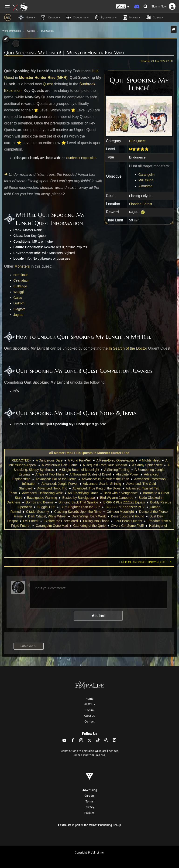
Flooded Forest (141, 204)
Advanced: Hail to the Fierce (56, 479)
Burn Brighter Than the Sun (80, 507)
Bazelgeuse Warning (42, 498)
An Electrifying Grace (83, 493)
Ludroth (19, 303)
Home (90, 699)
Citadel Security (38, 512)
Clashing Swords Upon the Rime (78, 512)
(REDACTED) (21, 460)
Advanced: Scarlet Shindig (102, 484)
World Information (12, 31)
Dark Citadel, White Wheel (47, 516)
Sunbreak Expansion (81, 158)
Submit (98, 616)
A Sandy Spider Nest (147, 465)
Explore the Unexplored (61, 521)
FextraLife (65, 825)
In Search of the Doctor (128, 348)
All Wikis (90, 704)
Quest (48, 84)
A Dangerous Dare (49, 460)
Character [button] (77, 17)
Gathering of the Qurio (89, 526)
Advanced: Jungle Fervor (60, 484)
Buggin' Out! (46, 507)
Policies (89, 813)
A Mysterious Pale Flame (60, 465)
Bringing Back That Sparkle (78, 502)
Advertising (90, 790)
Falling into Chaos (96, 521)
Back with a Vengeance (121, 493)
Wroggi (19, 292)
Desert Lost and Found (127, 516)
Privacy (89, 807)
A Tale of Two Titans (50, 474)
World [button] (131, 17)
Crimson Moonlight (120, 512)
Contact (89, 722)
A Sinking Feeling (117, 470)
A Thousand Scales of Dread (90, 474)
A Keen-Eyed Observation (115, 460)
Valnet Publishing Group (105, 825)
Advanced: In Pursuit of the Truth (105, 479)
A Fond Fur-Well (80, 460)
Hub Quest (137, 141)
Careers (89, 796)
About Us (89, 716)
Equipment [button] (105, 17)
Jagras (18, 315)
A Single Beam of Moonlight (79, 470)
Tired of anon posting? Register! (145, 562)
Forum (90, 710)
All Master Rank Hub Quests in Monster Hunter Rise (89, 453)
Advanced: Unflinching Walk (42, 493)
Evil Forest (31, 521)
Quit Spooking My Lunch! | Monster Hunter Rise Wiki (64, 53)
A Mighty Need (150, 460)
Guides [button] (154, 17)
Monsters (22, 266)
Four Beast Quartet (128, 521)
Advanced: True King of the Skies (97, 488)
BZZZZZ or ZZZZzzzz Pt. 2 (125, 507)
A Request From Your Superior (105, 465)
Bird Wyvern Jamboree (117, 498)
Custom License (94, 755)
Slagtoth (19, 309)
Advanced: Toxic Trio (52, 488)
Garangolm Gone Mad (52, 526)
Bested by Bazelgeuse (78, 498)
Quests (31, 31)
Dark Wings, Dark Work (89, 516)
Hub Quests (47, 31)
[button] (123, 7)
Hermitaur (21, 275)
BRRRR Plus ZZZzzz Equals (124, 502)
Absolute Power (127, 474)
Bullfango (20, 286)
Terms (90, 802)
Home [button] (27, 17)
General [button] (50, 17)
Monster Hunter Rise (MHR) (43, 77)
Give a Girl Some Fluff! (127, 526)
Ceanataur (21, 280)
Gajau (18, 298)
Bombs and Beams (39, 502)
